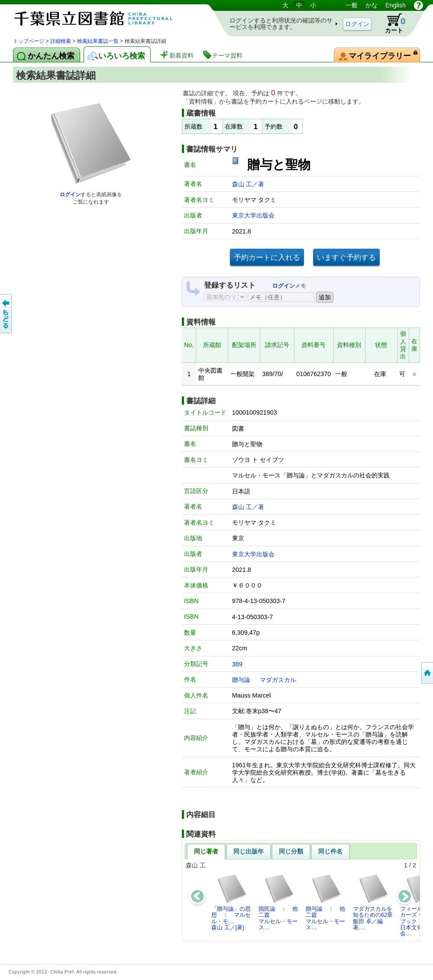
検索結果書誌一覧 (98, 41)
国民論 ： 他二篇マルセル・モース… (278, 902)
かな (372, 5)
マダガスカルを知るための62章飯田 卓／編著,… (373, 902)
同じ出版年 (249, 851)
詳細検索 (61, 41)
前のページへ (6, 314)
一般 (352, 5)
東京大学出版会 (253, 215)
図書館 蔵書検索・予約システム (104, 18)
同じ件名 (330, 851)
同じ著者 (206, 851)
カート (391, 23)
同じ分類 (291, 851)
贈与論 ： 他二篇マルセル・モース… (325, 902)
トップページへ (427, 673)
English (396, 5)
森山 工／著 (248, 184)
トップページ (29, 41)
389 (237, 664)
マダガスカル (278, 680)
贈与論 (241, 680)
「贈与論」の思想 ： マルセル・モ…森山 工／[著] (231, 902)
